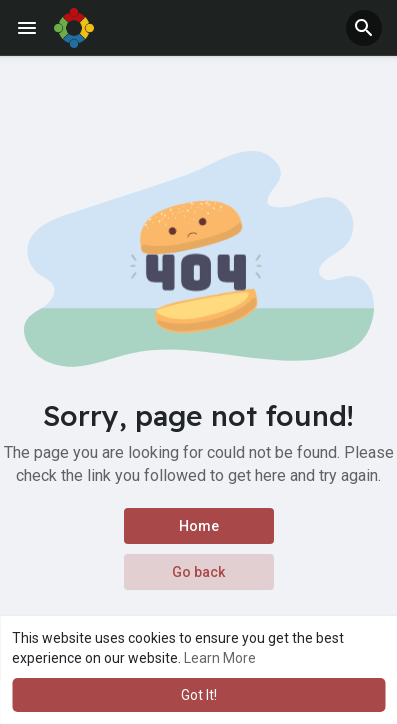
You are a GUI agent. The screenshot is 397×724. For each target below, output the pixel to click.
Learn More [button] (220, 658)
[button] (364, 28)
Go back (198, 572)
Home (199, 526)
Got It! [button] (199, 695)
